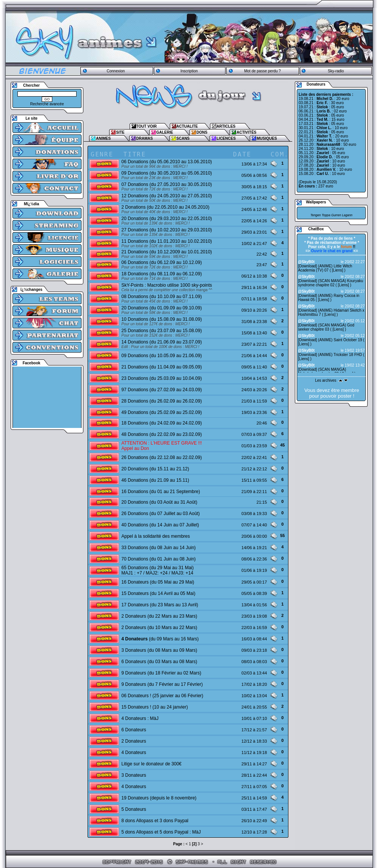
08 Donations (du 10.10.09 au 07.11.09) (161, 297)
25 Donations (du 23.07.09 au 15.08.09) (161, 331)
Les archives (326, 380)
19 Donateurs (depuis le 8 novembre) (159, 798)
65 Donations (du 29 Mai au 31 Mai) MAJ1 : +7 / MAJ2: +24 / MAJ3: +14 (157, 570)
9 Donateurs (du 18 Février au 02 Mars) (161, 673)
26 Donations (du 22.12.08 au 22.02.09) (161, 457)
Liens (338, 270)
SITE (120, 132)
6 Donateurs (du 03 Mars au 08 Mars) (159, 662)
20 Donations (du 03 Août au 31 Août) (159, 502)
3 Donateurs (134, 775)
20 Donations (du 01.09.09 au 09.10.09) (161, 308)
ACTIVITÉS (246, 132)
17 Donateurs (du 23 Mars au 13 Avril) (160, 605)
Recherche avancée (47, 104)
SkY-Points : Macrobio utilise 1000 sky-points (167, 285)
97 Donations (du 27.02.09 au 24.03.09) (161, 390)
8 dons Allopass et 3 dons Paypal (155, 821)
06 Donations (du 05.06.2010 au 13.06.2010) (167, 162)
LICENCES (226, 138)
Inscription (189, 71)
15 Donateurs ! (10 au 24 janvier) (154, 707)
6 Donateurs (134, 730)
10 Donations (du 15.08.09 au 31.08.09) (161, 319)
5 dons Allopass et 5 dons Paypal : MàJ (161, 832)
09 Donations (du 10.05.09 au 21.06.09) (161, 356)
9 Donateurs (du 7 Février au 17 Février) (162, 684)
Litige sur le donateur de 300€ (151, 764)
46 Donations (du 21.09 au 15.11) (155, 480)
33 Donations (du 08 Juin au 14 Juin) (158, 548)
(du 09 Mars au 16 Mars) (160, 639)
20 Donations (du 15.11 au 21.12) (155, 469)
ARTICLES (226, 126)
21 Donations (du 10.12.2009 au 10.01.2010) (167, 252)
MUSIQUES (267, 138)
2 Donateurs (134, 741)
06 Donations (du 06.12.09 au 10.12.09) (161, 262)
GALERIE (164, 132)
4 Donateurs (134, 752)
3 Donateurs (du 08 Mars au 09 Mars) (159, 650)
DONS (202, 132)
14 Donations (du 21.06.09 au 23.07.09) (161, 342)
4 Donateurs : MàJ (140, 718)
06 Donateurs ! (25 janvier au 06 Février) (162, 696)
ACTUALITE (187, 126)
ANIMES (103, 138)
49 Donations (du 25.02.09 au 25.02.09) (161, 412)
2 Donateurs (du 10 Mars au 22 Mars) (159, 628)
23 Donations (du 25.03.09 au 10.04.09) (161, 378)
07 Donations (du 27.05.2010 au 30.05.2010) (167, 184)
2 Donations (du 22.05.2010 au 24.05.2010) (165, 207)
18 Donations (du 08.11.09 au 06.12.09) (161, 274)
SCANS (183, 138)
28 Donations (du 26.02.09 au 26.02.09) (161, 401)
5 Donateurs (134, 809)
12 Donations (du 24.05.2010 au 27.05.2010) (167, 196)
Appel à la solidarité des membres (156, 536)
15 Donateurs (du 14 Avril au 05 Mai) (158, 593)
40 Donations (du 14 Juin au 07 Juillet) (160, 525)
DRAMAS (144, 138)
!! (348, 247)
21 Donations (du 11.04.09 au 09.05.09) (161, 367)
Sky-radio (336, 71)
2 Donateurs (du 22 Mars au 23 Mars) (159, 616)
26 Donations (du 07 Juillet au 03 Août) (161, 514)
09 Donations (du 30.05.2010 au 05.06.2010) (167, 173)
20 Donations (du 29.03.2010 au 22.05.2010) (167, 219)
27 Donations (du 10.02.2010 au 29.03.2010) (167, 230)
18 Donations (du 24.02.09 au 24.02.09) (161, 423)
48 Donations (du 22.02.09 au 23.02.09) (161, 434)
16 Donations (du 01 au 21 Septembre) (161, 492)
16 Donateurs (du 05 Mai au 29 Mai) (158, 582)
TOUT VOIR (146, 126)
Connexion (116, 71)
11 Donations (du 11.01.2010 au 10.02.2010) (167, 241)
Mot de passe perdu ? (262, 71)
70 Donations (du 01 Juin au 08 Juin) (158, 559)
